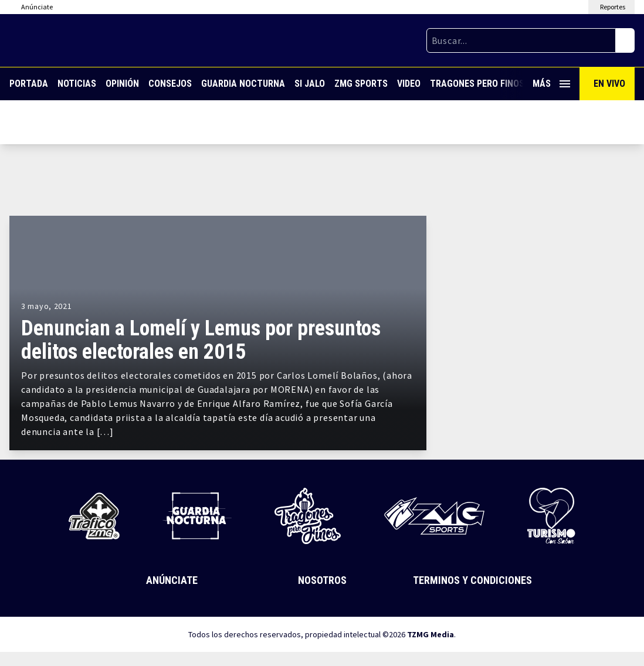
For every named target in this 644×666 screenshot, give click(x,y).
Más (551, 84)
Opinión (122, 84)
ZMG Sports (361, 84)
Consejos (170, 84)
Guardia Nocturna (243, 84)
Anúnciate (172, 580)
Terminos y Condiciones (472, 580)
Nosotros (322, 580)
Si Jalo (310, 84)
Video (409, 84)
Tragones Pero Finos (477, 84)
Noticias (77, 84)
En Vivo (609, 84)
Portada (29, 84)
